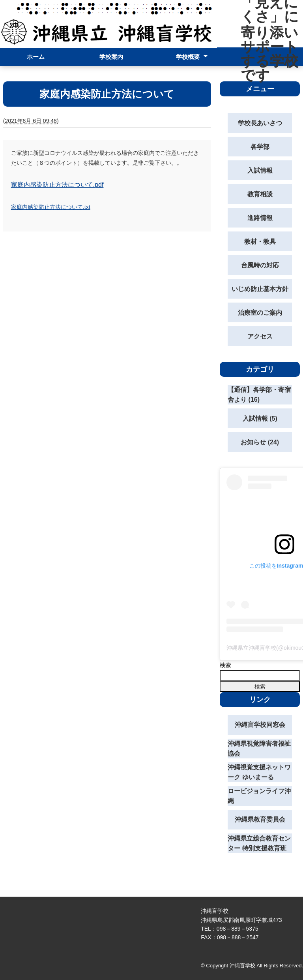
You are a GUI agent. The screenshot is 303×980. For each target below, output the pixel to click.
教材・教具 (260, 242)
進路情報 (260, 218)
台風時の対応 (260, 265)
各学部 (260, 147)
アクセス (260, 336)
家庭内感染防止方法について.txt (51, 207)
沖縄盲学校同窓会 (260, 725)
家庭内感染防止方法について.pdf (57, 185)
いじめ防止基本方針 (260, 289)
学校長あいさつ (260, 123)
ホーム (36, 57)
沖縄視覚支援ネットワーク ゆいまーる (259, 772)
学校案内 (111, 57)
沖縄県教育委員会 (260, 819)
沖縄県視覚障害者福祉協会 (259, 749)
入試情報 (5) (260, 419)
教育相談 (260, 194)
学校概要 (188, 57)
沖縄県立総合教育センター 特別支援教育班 (259, 844)
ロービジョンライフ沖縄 (259, 796)
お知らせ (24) (260, 442)
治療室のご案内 (260, 313)
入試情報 (260, 170)
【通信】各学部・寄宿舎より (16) (259, 395)
